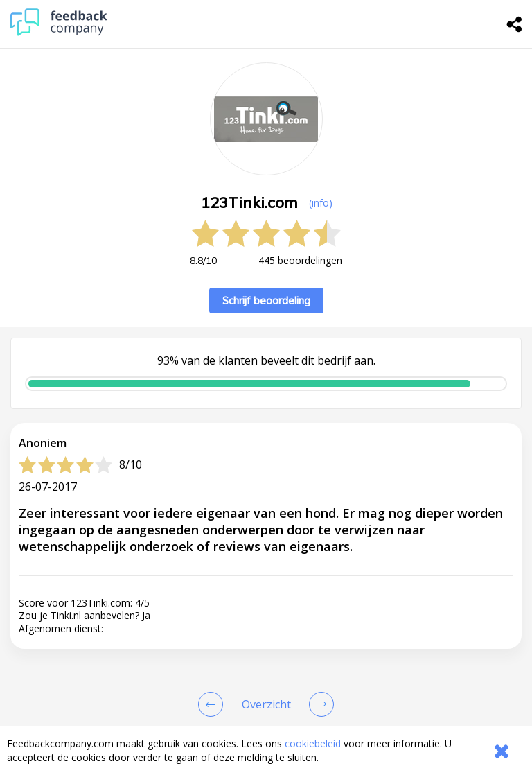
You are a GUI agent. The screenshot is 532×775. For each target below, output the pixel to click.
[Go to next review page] (319, 704)
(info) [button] (321, 203)
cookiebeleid (313, 743)
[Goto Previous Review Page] (213, 704)
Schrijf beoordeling (266, 301)
